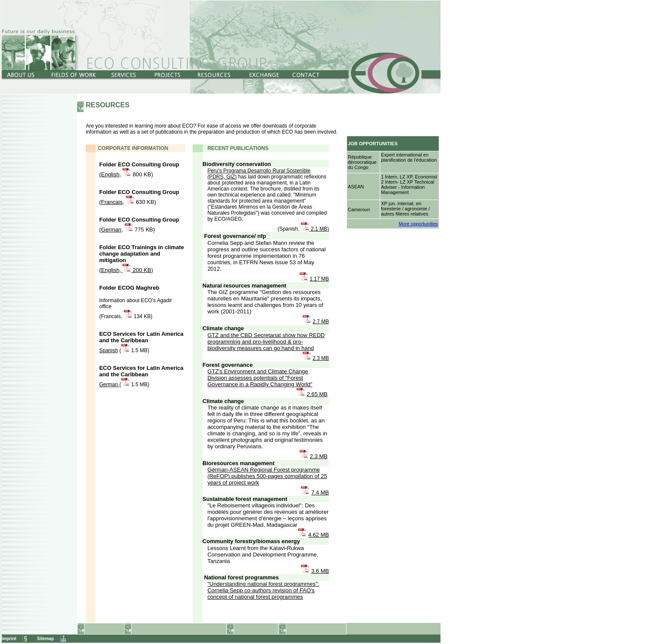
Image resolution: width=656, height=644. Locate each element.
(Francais (111, 202)
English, (112, 270)
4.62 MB (319, 535)
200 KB (141, 270)
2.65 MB (317, 394)
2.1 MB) (319, 229)
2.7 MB (321, 322)
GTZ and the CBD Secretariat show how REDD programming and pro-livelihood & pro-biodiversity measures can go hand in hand (266, 342)
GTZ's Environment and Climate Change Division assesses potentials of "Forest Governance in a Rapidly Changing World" (260, 378)
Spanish (108, 350)
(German (110, 230)
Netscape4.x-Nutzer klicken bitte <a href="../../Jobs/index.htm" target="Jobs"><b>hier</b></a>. (394, 165)
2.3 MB (321, 358)
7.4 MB (320, 492)
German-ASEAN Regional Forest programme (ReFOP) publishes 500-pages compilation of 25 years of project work (267, 476)
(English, (110, 174)
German (109, 385)
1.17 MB (320, 279)
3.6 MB (320, 571)
